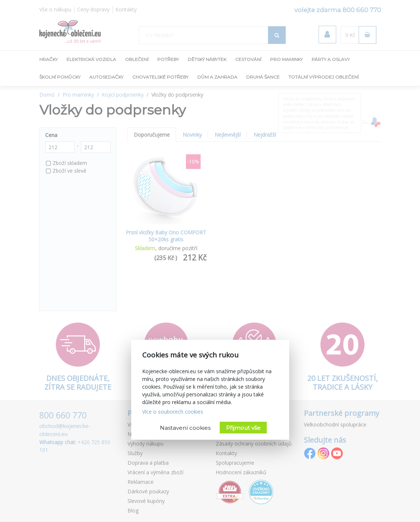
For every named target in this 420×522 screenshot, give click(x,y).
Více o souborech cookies (173, 412)
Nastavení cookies (185, 428)
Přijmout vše (243, 428)
